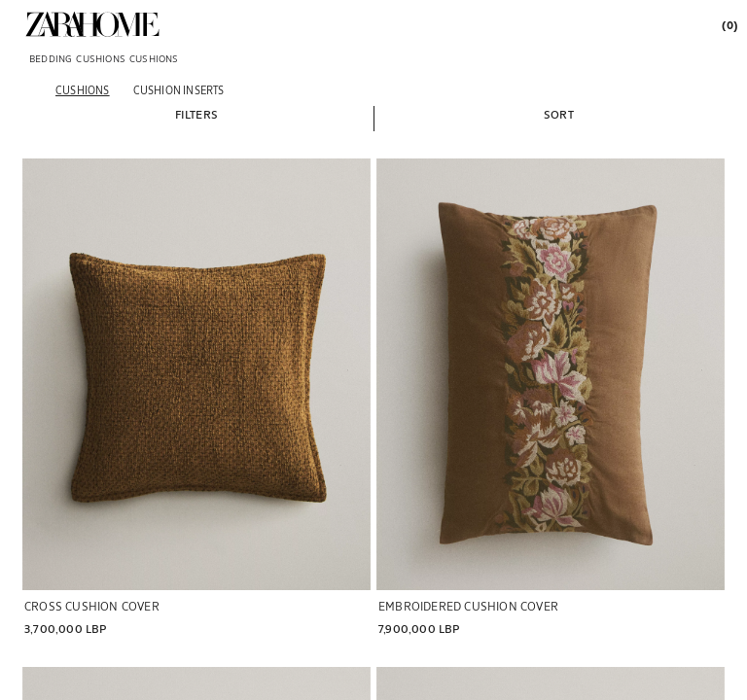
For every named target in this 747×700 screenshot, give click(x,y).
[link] (92, 24)
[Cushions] (83, 90)
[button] (196, 114)
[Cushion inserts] (179, 90)
